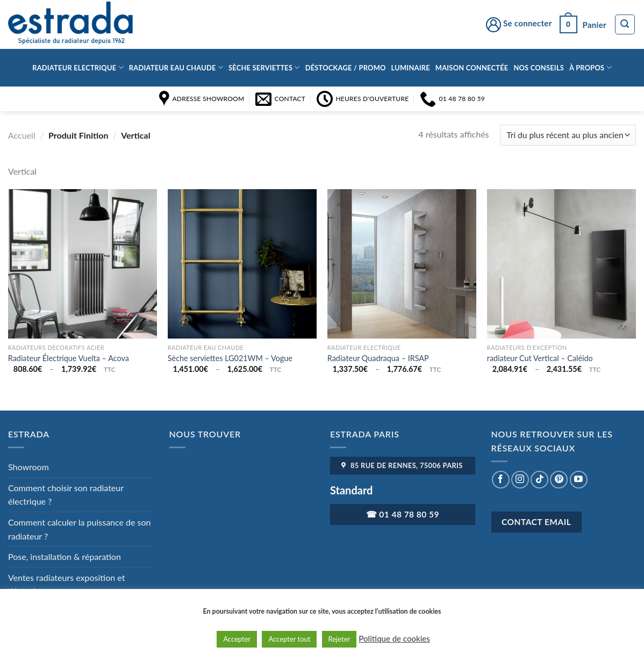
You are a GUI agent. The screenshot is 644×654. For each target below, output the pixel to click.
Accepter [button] (237, 639)
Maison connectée (472, 68)
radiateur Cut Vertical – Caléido (540, 358)
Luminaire (411, 68)
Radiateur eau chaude (176, 67)
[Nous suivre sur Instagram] (520, 480)
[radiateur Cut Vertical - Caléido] (561, 264)
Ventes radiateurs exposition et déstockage (66, 584)
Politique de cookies (394, 638)
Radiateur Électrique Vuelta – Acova (69, 358)
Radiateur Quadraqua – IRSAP (378, 358)
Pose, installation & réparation (65, 556)
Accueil (22, 135)
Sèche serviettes (264, 67)
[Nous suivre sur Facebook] (501, 480)
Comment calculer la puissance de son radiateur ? (80, 529)
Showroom (28, 467)
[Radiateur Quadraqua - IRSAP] (402, 264)
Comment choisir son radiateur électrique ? (66, 495)
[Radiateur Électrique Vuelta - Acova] (83, 264)
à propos (591, 67)
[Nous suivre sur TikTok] (539, 480)
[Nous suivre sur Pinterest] (559, 480)
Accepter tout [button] (289, 639)
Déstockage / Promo (346, 68)
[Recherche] (625, 25)
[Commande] (568, 135)
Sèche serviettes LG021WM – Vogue (230, 358)
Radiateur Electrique (78, 67)
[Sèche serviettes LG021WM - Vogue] (242, 264)
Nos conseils (539, 68)
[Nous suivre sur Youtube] (579, 480)
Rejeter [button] (339, 639)
